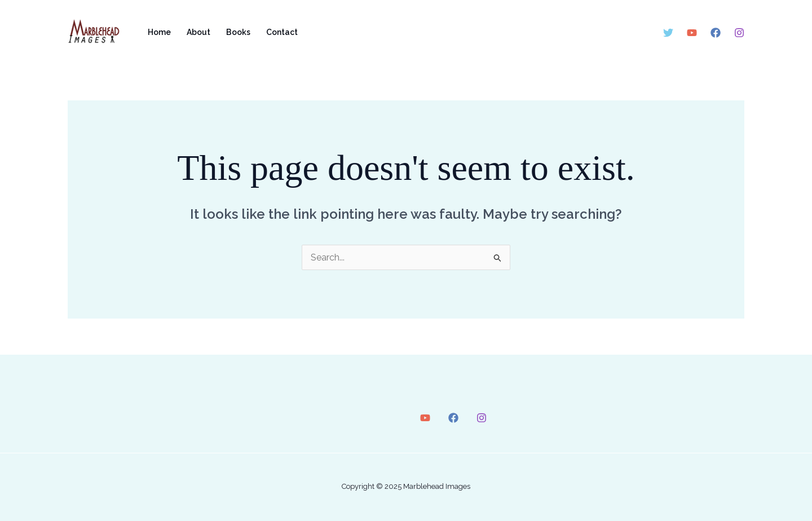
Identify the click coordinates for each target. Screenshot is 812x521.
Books (238, 32)
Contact (282, 32)
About (198, 32)
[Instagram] (739, 33)
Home (159, 32)
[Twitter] (668, 33)
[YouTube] (692, 33)
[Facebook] (716, 33)
